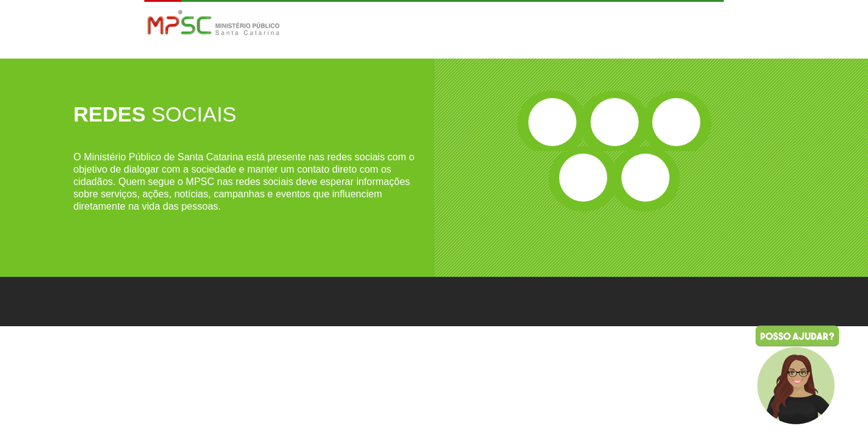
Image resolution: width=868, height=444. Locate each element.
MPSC (214, 24)
